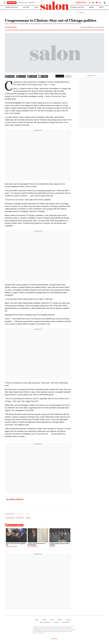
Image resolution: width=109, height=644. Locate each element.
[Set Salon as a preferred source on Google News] (60, 76)
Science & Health (77, 8)
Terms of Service (45, 622)
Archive (56, 622)
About (44, 620)
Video (101, 8)
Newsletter (81, 3)
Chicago (28, 518)
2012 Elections (10, 518)
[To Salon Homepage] (54, 6)
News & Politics (12, 8)
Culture (26, 8)
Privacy (68, 620)
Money (92, 8)
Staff (52, 620)
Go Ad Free (66, 622)
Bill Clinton (20, 518)
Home (37, 620)
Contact (59, 620)
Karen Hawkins (12, 27)
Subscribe (12, 3)
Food (36, 8)
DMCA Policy (55, 639)
